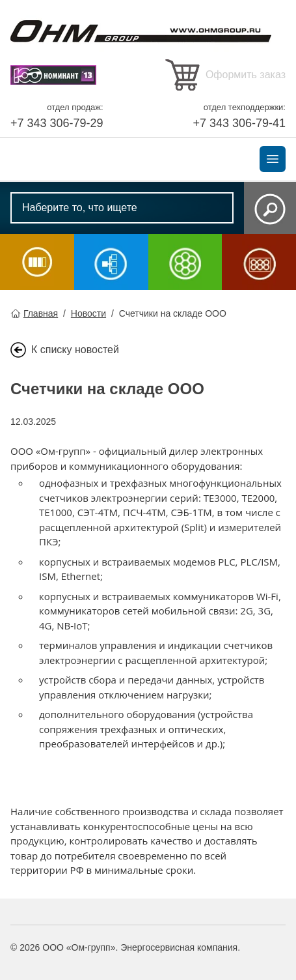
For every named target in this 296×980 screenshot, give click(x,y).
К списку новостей (75, 350)
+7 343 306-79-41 (239, 123)
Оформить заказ (246, 75)
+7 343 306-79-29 (57, 123)
